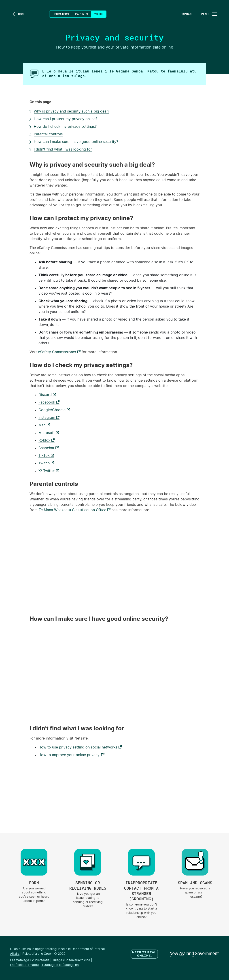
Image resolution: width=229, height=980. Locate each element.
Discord (47, 395)
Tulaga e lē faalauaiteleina (71, 960)
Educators (61, 14)
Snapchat (49, 448)
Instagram (49, 418)
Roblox (47, 440)
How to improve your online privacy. (71, 755)
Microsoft (49, 433)
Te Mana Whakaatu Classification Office (75, 510)
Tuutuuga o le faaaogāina (60, 965)
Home (22, 14)
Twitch (46, 463)
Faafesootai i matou (24, 965)
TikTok (46, 456)
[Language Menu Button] (185, 14)
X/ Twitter (49, 471)
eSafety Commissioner (59, 352)
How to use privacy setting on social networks (80, 747)
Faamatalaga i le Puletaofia (30, 960)
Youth (99, 14)
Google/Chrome (54, 410)
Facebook (49, 402)
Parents (81, 14)
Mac (44, 425)
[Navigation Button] (209, 14)
